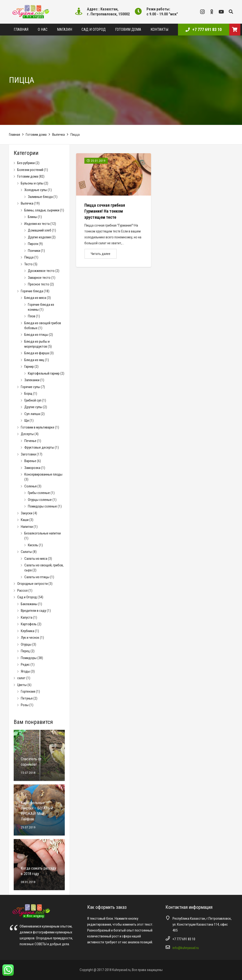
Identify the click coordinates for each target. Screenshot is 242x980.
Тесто (28, 264)
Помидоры (29, 658)
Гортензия (28, 691)
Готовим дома (36, 135)
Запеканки (32, 380)
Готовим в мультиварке (38, 427)
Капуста (27, 617)
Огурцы (26, 644)
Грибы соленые (39, 493)
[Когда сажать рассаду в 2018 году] (39, 865)
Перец (25, 651)
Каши (25, 520)
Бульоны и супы (32, 183)
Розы (25, 705)
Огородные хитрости (32, 584)
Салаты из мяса (36, 559)
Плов (32, 316)
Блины (32, 217)
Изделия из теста (37, 224)
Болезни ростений (30, 170)
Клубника (28, 631)
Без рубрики (26, 163)
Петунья (27, 698)
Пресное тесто (39, 284)
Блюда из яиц (34, 360)
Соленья (30, 486)
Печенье (30, 441)
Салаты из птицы (37, 577)
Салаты (26, 552)
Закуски (27, 513)
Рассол (22, 591)
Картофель (29, 624)
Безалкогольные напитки (43, 533)
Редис (25, 665)
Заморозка (32, 468)
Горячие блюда (32, 291)
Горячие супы (30, 387)
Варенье (30, 461)
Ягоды (25, 671)
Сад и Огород (27, 597)
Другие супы (33, 407)
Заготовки (28, 454)
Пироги (33, 244)
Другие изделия (39, 237)
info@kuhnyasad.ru (186, 948)
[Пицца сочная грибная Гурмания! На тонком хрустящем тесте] (114, 210)
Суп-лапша (32, 414)
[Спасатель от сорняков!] (39, 755)
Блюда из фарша (37, 353)
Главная (15, 135)
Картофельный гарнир (44, 373)
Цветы (22, 685)
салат (21, 678)
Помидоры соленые (42, 506)
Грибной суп (33, 400)
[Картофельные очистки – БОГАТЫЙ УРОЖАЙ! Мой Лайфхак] (39, 810)
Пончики (34, 251)
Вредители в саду (33, 611)
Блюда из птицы (36, 335)
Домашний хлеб (40, 230)
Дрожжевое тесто (41, 271)
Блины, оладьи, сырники (42, 210)
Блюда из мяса (35, 298)
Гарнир (29, 367)
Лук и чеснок (30, 638)
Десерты (27, 434)
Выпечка (58, 135)
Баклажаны (29, 604)
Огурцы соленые (40, 500)
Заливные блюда (40, 197)
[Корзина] (235, 30)
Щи (27, 420)
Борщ (28, 394)
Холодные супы (36, 190)
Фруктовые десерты (39, 447)
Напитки (27, 527)
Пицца (29, 257)
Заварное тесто (39, 278)
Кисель (33, 545)
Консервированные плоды (43, 474)
